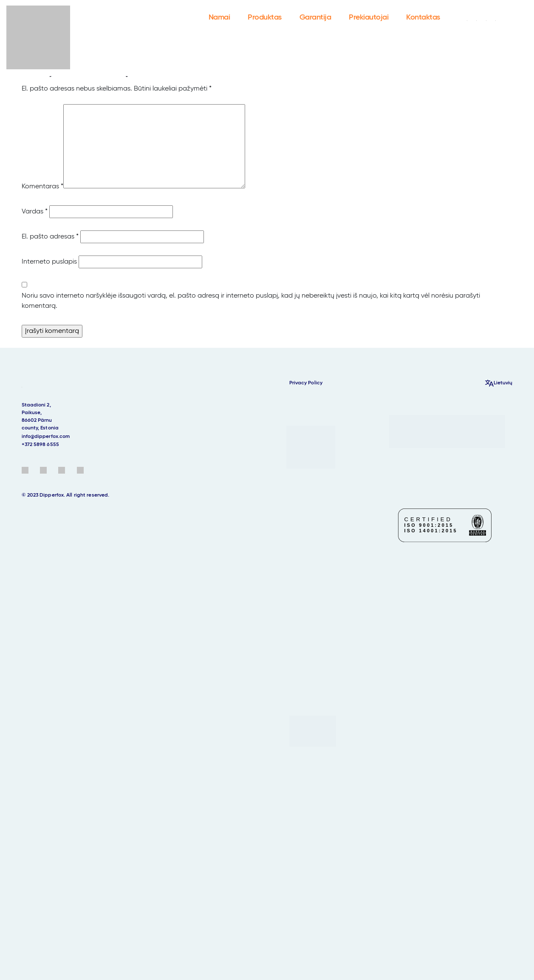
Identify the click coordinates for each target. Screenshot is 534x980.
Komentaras (42, 187)
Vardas (35, 212)
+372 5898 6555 (40, 445)
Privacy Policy (306, 383)
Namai (219, 17)
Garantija (315, 17)
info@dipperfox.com (46, 437)
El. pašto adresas (50, 237)
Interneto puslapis (49, 262)
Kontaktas (423, 17)
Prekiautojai (369, 17)
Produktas (265, 17)
